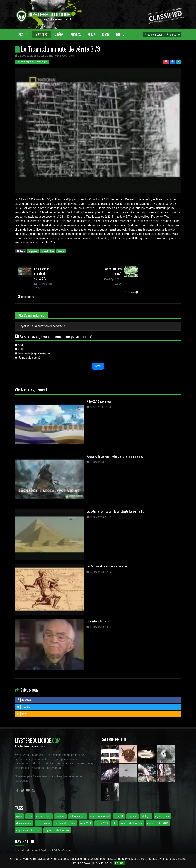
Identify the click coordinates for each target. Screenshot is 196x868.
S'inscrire (173, 35)
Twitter (23, 707)
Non (21, 349)
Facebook (24, 700)
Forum (120, 34)
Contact (67, 851)
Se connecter (153, 35)
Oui (21, 345)
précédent (26, 297)
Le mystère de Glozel (98, 621)
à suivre (131, 292)
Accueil (25, 34)
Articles (42, 34)
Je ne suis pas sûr (30, 358)
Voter (98, 366)
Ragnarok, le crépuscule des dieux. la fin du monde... (115, 456)
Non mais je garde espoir (34, 353)
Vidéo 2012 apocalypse (99, 401)
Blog (106, 34)
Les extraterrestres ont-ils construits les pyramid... (115, 511)
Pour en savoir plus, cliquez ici (92, 863)
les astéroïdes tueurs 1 (113, 271)
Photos (76, 34)
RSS (22, 714)
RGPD (56, 851)
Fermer (120, 863)
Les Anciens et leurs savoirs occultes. (107, 566)
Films (91, 34)
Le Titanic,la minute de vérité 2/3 (42, 273)
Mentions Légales (38, 851)
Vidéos (59, 34)
